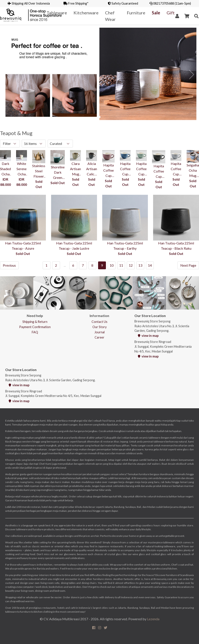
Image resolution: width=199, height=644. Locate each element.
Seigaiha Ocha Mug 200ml (193, 171)
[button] (100, 117)
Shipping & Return (35, 322)
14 (150, 265)
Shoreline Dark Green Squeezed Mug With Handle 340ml (58, 173)
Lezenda (153, 619)
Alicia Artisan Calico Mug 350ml (92, 169)
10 (112, 265)
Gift (171, 13)
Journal (99, 332)
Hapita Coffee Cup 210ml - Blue (125, 169)
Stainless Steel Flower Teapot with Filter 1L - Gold (39, 171)
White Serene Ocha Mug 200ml (22, 169)
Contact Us (99, 322)
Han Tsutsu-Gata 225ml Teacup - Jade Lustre (74, 246)
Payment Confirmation (35, 327)
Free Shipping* (76, 3)
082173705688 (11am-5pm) (170, 3)
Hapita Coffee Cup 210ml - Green (141, 169)
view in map (148, 336)
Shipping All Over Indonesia (29, 3)
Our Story (99, 327)
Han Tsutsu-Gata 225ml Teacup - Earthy (125, 246)
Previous (9, 265)
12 (131, 265)
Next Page (188, 265)
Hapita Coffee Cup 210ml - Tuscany (108, 171)
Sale (156, 13)
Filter (7, 143)
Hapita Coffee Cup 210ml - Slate (176, 169)
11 (121, 265)
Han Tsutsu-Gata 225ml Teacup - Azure (23, 246)
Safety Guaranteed (123, 3)
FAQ (35, 332)
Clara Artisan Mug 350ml (75, 169)
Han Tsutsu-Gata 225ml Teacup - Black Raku (176, 246)
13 (140, 265)
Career (99, 337)
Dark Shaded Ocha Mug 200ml (5, 169)
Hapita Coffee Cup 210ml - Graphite (159, 171)
